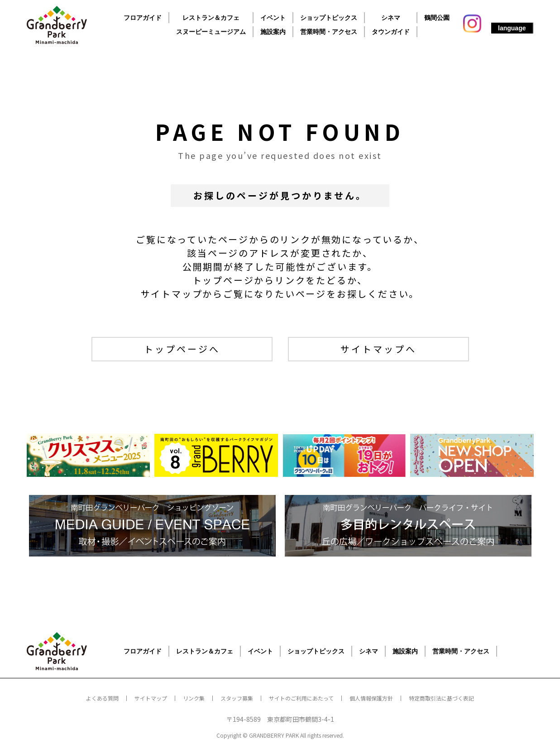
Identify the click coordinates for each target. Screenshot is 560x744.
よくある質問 (102, 698)
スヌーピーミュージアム (211, 32)
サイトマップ (151, 698)
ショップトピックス (329, 18)
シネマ (391, 18)
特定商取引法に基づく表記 (441, 698)
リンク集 (194, 698)
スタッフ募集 (237, 698)
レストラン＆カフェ (211, 18)
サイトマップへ (378, 349)
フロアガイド (143, 18)
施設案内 (273, 32)
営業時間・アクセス (329, 32)
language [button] (512, 28)
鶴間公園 (437, 18)
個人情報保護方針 (371, 698)
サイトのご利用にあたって (301, 698)
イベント (273, 18)
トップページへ (182, 349)
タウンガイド (391, 32)
